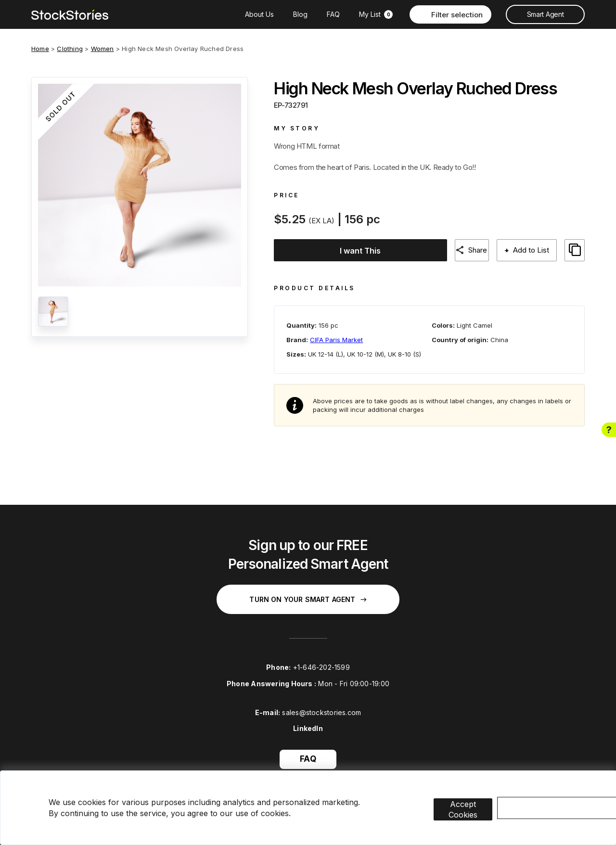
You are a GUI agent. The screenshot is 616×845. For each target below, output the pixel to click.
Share (475, 250)
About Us (259, 14)
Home (40, 49)
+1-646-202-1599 (321, 662)
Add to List (530, 250)
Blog (300, 14)
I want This (356, 251)
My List (376, 14)
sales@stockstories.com (321, 707)
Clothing (70, 49)
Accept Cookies (477, 795)
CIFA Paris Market (336, 334)
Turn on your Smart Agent (308, 595)
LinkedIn (308, 723)
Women (103, 49)
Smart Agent (545, 14)
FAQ (333, 14)
